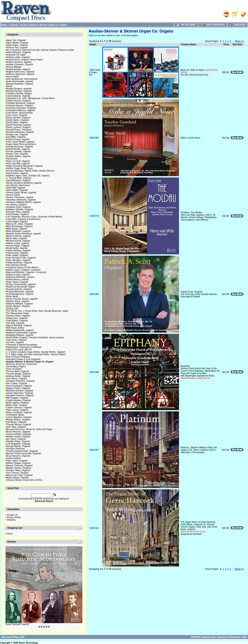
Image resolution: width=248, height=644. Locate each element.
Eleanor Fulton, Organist (18, 388)
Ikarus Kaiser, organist (17, 173)
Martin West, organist (17, 238)
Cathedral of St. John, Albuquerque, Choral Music (31, 98)
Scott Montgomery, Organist (20, 294)
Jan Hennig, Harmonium (18, 185)
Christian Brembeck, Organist (21, 103)
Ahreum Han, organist (17, 48)
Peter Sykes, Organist (17, 461)
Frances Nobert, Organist (19, 434)
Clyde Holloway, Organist (19, 400)
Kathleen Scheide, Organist (20, 209)
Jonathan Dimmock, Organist (21, 381)
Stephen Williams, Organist (20, 304)
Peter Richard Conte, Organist (21, 258)
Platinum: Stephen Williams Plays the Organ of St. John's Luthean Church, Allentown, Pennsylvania (199, 450)
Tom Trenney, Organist (17, 473)
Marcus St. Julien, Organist (20, 224)
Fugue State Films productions (21, 144)
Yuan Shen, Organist (16, 340)
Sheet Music (12, 296)
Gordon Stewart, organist (19, 151)
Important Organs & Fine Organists (23, 359)
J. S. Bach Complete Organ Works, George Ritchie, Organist (36, 352)
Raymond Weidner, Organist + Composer (26, 272)
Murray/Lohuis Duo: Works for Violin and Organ (29, 429)
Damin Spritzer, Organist (18, 118)
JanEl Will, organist (16, 188)
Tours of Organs (14, 369)
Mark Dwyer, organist (17, 229)
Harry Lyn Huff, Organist (18, 161)
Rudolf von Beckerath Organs (21, 287)
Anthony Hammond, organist (20, 74)
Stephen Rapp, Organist (18, 441)
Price (226, 44)
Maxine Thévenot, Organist (20, 466)
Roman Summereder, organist (21, 284)
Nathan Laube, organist (18, 243)
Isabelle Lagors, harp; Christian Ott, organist (28, 176)
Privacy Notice (14, 517)
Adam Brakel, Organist (17, 43)
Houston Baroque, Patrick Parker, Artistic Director (30, 171)
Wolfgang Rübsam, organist (20, 335)
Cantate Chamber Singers (19, 93)
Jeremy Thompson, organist (20, 197)
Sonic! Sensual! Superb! (17, 624)
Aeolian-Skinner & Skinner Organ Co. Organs (44, 25)
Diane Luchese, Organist (18, 127)
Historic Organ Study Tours (19, 168)
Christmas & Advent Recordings (22, 345)
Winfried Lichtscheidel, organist (22, 333)
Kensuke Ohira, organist (18, 212)
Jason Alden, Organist (17, 190)
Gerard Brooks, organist (18, 149)
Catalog (14, 25)
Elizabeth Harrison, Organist (20, 395)
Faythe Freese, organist (18, 139)
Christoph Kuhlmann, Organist (21, 108)
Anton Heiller (13, 77)
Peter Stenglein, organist (18, 260)
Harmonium (12, 159)
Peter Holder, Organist (17, 255)
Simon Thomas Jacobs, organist (22, 299)
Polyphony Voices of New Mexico (23, 267)
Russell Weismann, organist (20, 292)
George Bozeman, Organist (20, 147)
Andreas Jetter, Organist (18, 57)
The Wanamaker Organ (18, 313)
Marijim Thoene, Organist (19, 468)
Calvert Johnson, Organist (19, 408)
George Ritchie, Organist (18, 446)
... (233, 41)
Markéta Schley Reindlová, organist (24, 234)
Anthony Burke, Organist (18, 376)
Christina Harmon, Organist (20, 106)
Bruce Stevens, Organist (18, 456)
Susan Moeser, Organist (18, 306)
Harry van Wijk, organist (18, 164)
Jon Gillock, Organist (16, 205)
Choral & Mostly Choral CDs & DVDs (24, 480)
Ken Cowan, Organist (17, 383)
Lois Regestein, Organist (18, 444)
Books (9, 86)
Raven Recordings (28, 643)
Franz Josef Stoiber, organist (20, 142)
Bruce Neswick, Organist (18, 432)
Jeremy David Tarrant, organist (21, 193)
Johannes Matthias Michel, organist (24, 202)
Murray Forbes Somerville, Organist (24, 453)
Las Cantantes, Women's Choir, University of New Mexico (34, 217)
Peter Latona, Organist (17, 410)
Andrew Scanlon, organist (19, 62)
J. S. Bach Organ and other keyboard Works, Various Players (36, 354)
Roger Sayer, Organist (17, 282)
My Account (186, 25)
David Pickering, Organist (19, 125)
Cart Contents (213, 25)
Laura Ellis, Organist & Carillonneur (24, 219)
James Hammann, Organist (20, 393)
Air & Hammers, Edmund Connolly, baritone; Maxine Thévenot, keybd (40, 50)
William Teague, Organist (19, 463)
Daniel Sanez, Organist (18, 120)
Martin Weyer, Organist (18, 478)
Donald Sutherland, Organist (20, 132)
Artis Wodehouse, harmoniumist (22, 79)
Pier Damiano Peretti (16, 265)
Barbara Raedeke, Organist (20, 84)
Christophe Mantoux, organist (21, 110)
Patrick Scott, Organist (17, 253)
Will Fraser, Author (15, 328)
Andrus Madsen (14, 67)
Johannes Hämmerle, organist (21, 200)
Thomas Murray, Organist (19, 424)
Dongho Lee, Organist (17, 135)
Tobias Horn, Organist (17, 318)
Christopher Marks (15, 415)
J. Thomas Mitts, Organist (19, 178)
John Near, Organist (16, 427)
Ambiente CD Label (16, 55)
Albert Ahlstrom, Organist (19, 52)
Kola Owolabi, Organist (18, 214)
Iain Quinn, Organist (16, 439)
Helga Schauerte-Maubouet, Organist (25, 166)
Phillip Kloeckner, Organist (19, 263)
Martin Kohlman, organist (19, 236)
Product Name (189, 44)
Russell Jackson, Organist (19, 289)
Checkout (237, 25)
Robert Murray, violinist (18, 279)
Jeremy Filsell (13, 195)
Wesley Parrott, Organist (18, 437)
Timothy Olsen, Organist (18, 316)
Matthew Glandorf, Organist (20, 391)
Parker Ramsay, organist (18, 251)
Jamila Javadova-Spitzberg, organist (24, 183)
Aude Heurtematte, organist (20, 81)
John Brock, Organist (17, 379)
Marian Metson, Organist (18, 420)
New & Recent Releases (18, 357)
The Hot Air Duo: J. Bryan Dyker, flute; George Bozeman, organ (37, 311)
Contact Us (12, 515)
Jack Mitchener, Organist (18, 180)
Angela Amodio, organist (18, 69)
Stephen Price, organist (18, 301)
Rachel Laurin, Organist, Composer (24, 270)
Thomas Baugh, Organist (19, 374)
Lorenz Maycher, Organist (19, 417)
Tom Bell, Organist (15, 323)
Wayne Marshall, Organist (19, 325)
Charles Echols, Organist (19, 101)
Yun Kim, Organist (15, 342)
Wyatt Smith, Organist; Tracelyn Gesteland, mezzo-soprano (35, 337)
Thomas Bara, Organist (18, 371)
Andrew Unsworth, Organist (20, 64)
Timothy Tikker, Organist (18, 470)
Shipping (11, 520)
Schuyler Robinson (16, 449)
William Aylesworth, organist (20, 330)
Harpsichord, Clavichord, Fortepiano (24, 347)
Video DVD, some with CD (19, 350)
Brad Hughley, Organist (18, 403)
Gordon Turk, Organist (17, 154)
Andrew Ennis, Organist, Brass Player (25, 60)
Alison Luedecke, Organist (19, 412)
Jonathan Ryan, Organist (19, 207)
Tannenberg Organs (16, 366)
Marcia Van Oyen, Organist (20, 475)
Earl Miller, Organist (16, 137)
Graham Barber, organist (18, 156)
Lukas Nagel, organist (17, 222)
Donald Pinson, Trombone (19, 130)
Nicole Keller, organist (17, 248)
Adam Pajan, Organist (17, 45)
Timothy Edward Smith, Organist (22, 451)
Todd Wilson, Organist (17, 321)
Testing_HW (12, 308)
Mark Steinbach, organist (19, 231)
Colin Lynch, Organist (17, 115)
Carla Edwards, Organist (18, 96)
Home (4, 25)
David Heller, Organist (17, 122)
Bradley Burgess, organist (19, 89)
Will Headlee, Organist (17, 398)
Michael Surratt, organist (18, 241)
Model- (93, 44)
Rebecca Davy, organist (18, 275)
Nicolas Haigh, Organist (18, 246)
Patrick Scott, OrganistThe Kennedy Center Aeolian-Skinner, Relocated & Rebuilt (199, 294)
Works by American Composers (22, 364)
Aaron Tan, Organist (16, 40)
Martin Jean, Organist (17, 405)
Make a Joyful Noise (190, 138)
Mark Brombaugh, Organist (20, 226)
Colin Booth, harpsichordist (20, 113)
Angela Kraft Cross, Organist (20, 72)
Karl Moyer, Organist (16, 422)
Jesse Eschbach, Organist (19, 386)
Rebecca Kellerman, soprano (21, 277)
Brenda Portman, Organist (19, 91)
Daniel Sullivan (14, 458)
